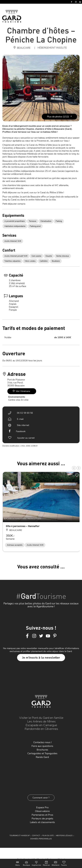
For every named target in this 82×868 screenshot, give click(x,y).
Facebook (21, 431)
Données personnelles (41, 839)
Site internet (23, 425)
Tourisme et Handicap (20, 836)
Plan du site (48, 836)
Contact (36, 836)
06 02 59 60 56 (25, 413)
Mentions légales (64, 836)
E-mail (20, 419)
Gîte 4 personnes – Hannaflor (23, 526)
